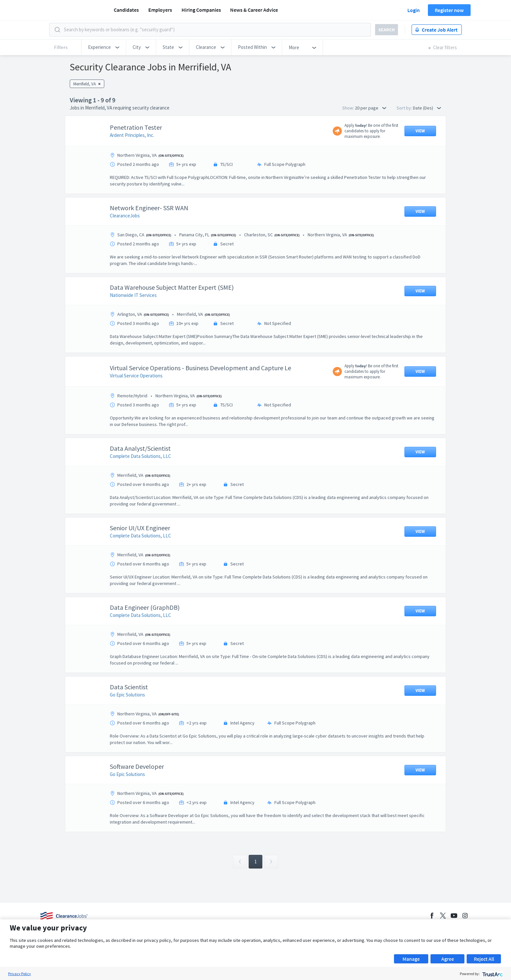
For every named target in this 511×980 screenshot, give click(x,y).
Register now (449, 10)
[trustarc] (492, 974)
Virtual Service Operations (136, 376)
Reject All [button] (484, 959)
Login (414, 10)
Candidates (126, 10)
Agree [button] (448, 959)
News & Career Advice (254, 10)
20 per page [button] (371, 108)
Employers (160, 10)
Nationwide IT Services (133, 295)
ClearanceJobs (125, 216)
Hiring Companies (201, 10)
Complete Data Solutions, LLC (140, 456)
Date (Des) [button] (427, 108)
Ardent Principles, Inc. (132, 135)
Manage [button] (411, 959)
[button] (104, 47)
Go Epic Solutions (127, 695)
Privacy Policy (20, 974)
